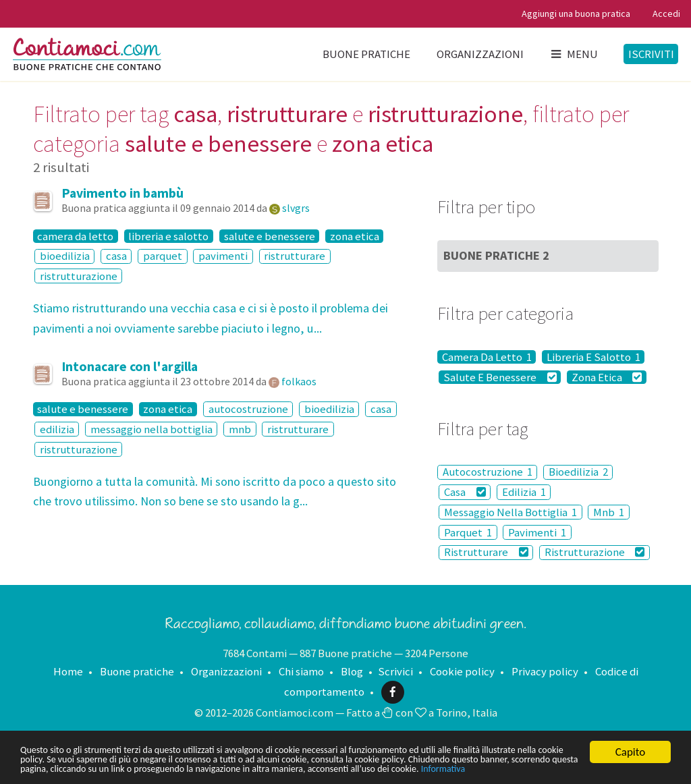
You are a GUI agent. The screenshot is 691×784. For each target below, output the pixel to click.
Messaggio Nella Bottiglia (510, 512)
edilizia (57, 429)
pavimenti (223, 256)
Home (68, 671)
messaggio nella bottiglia (151, 429)
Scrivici (395, 671)
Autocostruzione (488, 472)
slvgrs (296, 208)
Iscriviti (651, 54)
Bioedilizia (578, 472)
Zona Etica (607, 377)
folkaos (299, 381)
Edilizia (524, 492)
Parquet (468, 532)
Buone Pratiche (496, 255)
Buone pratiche (366, 54)
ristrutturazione (79, 276)
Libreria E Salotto (593, 357)
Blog (352, 671)
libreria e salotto (168, 236)
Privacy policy (545, 671)
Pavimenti (537, 532)
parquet (163, 256)
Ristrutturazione (595, 553)
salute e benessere (270, 236)
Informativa (133, 768)
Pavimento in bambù (122, 193)
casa (116, 256)
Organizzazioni (480, 54)
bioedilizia (65, 256)
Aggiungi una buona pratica (576, 13)
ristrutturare (295, 256)
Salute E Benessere (500, 377)
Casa (465, 492)
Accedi (666, 13)
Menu (574, 54)
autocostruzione (248, 409)
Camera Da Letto (487, 357)
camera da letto (75, 236)
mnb (240, 429)
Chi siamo (301, 671)
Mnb (609, 512)
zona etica (355, 236)
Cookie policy (462, 671)
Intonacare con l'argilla (130, 366)
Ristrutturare (486, 553)
